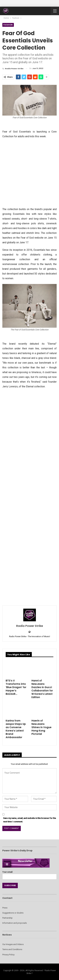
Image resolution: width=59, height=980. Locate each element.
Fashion (8, 25)
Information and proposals (15, 923)
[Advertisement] (29, 172)
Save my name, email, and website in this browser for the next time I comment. (30, 820)
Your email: (29, 874)
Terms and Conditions (12, 949)
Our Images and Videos (13, 944)
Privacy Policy (8, 955)
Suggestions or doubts (13, 913)
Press (5, 908)
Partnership (7, 918)
